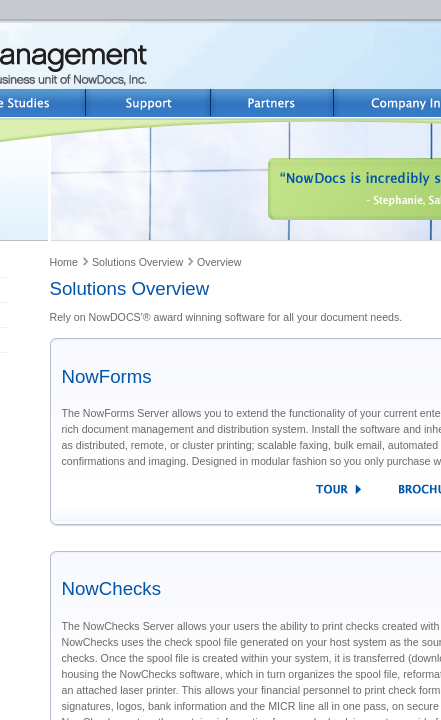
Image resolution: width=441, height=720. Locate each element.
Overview (219, 262)
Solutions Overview (137, 262)
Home (64, 262)
